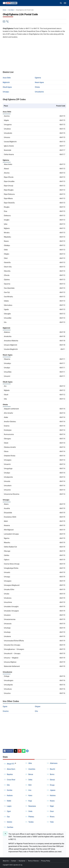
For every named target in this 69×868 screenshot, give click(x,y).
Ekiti (30, 785)
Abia (30, 763)
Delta (30, 780)
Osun (52, 811)
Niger (52, 806)
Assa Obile (7, 78)
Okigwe (38, 706)
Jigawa (53, 790)
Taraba (31, 822)
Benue (31, 774)
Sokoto (10, 822)
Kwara (52, 801)
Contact (14, 861)
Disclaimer (22, 861)
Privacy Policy (46, 861)
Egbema (38, 78)
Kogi (30, 801)
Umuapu (6, 92)
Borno (52, 774)
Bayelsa (10, 774)
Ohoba (37, 87)
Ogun (9, 811)
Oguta (5, 706)
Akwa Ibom (11, 769)
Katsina (53, 795)
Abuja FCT (11, 764)
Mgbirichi (6, 82)
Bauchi (52, 769)
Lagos (9, 806)
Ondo (30, 811)
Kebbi (9, 801)
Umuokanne (39, 92)
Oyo (8, 817)
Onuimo (6, 711)
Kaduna (10, 795)
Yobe (52, 822)
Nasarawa (32, 806)
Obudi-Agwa (7, 87)
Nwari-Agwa (39, 82)
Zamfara (10, 827)
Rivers (52, 817)
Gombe (10, 790)
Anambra (32, 769)
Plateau (31, 817)
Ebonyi (52, 780)
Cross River (11, 780)
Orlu (36, 711)
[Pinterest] (20, 751)
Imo (30, 790)
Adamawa (54, 763)
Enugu (52, 785)
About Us (6, 861)
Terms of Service (33, 861)
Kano (30, 795)
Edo (8, 785)
